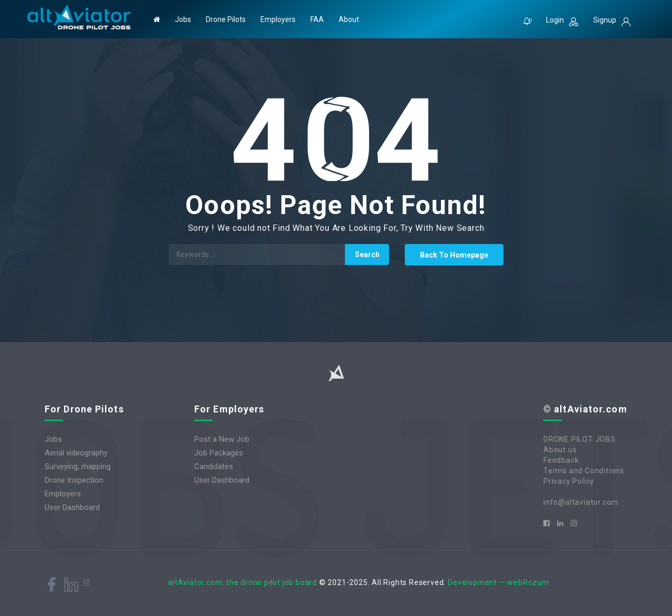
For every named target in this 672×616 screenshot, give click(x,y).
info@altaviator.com (581, 502)
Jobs (183, 19)
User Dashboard (72, 507)
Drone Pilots (226, 19)
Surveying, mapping (78, 466)
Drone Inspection (74, 480)
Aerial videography (76, 453)
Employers (278, 19)
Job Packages (219, 453)
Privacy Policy (569, 481)
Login (562, 21)
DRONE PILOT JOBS (580, 439)
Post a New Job (222, 439)
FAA (317, 19)
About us (560, 450)
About (349, 19)
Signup (612, 21)
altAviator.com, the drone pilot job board (243, 582)
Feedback (561, 460)
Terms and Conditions (584, 471)
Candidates (214, 466)
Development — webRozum (498, 582)
